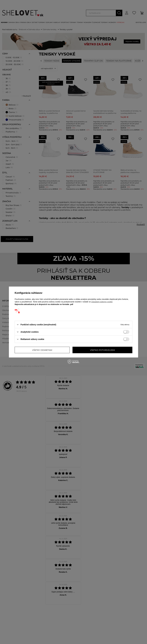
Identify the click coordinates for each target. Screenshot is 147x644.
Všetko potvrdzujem (102, 350)
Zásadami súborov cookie (102, 302)
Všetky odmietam (42, 350)
